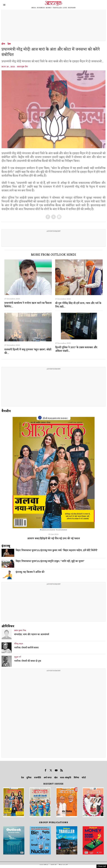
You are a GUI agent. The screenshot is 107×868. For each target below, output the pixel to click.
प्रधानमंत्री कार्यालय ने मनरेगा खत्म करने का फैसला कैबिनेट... (28, 305)
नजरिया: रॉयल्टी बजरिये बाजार (26, 648)
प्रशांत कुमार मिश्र (20, 631)
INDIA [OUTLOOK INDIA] (34, 8)
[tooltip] (48, 217)
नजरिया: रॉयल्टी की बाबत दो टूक (28, 661)
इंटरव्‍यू (6, 546)
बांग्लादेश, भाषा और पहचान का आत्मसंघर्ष (32, 635)
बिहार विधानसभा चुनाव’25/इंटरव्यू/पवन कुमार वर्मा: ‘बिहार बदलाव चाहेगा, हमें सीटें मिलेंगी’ (57, 551)
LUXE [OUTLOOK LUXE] (65, 8)
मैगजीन (6, 411)
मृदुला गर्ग (18, 657)
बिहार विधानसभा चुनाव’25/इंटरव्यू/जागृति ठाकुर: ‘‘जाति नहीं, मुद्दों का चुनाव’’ (50, 561)
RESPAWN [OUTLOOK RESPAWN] (72, 8)
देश (9, 44)
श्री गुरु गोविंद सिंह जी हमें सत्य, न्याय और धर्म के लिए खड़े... (78, 305)
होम (3, 44)
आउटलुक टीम (22, 67)
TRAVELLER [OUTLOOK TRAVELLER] (57, 8)
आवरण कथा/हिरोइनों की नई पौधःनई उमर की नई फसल (53, 538)
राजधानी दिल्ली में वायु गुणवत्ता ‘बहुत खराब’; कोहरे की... (28, 351)
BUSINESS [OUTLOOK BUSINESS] (41, 8)
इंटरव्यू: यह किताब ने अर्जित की (30, 572)
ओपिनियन (8, 626)
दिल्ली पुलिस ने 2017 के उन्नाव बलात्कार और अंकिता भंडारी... (76, 349)
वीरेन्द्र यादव (19, 644)
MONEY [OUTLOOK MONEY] (49, 8)
